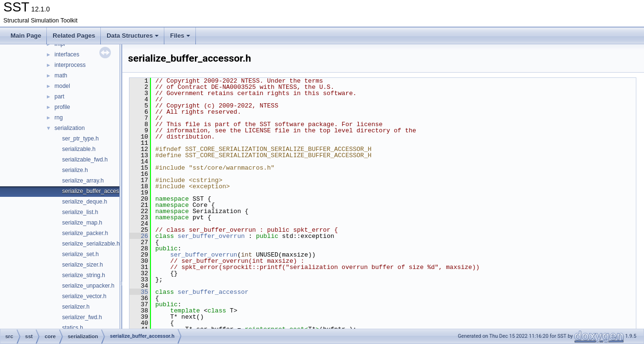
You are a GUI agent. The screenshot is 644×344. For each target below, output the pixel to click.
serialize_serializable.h (91, 244)
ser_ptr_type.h (80, 139)
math (61, 75)
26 (139, 236)
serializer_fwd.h (82, 317)
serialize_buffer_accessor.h (97, 191)
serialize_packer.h (85, 233)
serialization (70, 128)
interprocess (70, 65)
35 (139, 292)
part (59, 97)
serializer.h (76, 307)
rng (59, 118)
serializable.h (79, 149)
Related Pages (74, 36)
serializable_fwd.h (85, 160)
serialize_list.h (80, 212)
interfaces (67, 54)
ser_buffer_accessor (213, 292)
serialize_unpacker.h (88, 286)
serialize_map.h (82, 223)
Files (180, 36)
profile (62, 107)
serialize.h (75, 170)
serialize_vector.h (84, 296)
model (62, 86)
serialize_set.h (80, 254)
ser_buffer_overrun (211, 236)
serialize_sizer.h (82, 265)
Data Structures (133, 36)
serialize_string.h (84, 275)
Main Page (26, 36)
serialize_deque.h (85, 202)
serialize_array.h (83, 181)
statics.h (73, 328)
